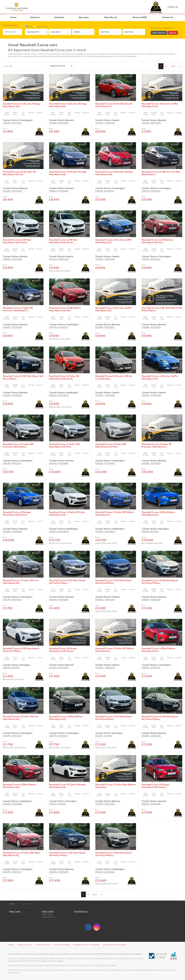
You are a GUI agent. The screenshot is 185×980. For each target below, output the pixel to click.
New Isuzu (84, 17)
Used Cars (35, 17)
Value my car (111, 17)
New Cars (15, 912)
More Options (159, 33)
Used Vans (59, 17)
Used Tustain (48, 917)
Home (13, 17)
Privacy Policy (25, 945)
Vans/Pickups (41, 26)
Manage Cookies (62, 945)
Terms (11, 945)
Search (173, 33)
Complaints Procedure (115, 945)
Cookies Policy (43, 945)
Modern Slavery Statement (86, 945)
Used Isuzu (47, 914)
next (173, 66)
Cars (29, 26)
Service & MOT (140, 17)
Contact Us (168, 17)
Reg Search (168, 28)
